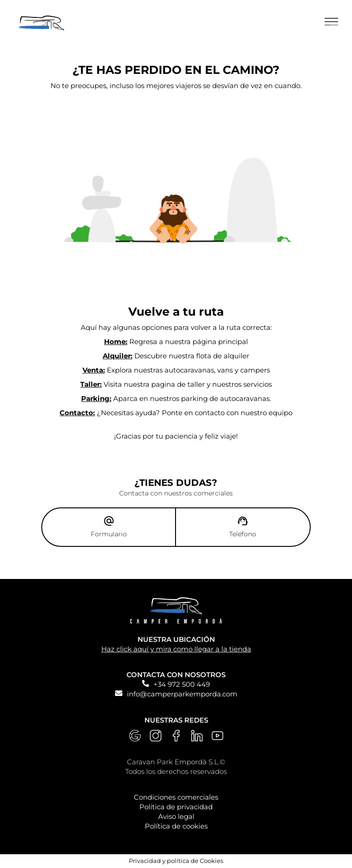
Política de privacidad (176, 807)
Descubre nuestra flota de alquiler (176, 356)
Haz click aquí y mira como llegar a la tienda (176, 649)
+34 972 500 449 (182, 684)
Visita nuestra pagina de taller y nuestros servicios (176, 384)
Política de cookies (176, 826)
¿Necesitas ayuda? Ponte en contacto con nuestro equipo (176, 413)
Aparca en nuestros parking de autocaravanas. (176, 398)
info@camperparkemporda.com (182, 694)
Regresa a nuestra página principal (176, 342)
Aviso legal (176, 816)
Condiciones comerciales (176, 797)
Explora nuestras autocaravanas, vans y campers (176, 370)
